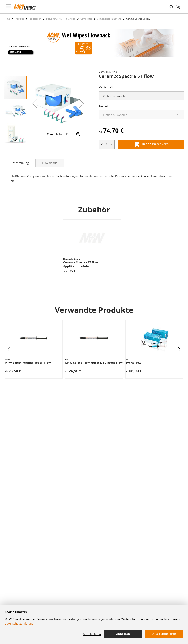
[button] (35, 104)
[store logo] (25, 7)
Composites (86, 19)
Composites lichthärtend (109, 19)
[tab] (20, 163)
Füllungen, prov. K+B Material (61, 19)
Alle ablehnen (92, 634)
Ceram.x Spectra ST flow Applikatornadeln (81, 264)
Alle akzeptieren (164, 634)
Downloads (50, 163)
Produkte (19, 19)
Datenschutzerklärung (19, 623)
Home (7, 19)
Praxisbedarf (35, 19)
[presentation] (179, 349)
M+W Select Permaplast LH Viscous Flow (94, 363)
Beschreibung (20, 163)
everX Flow (133, 363)
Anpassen (123, 634)
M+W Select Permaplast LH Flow (28, 363)
